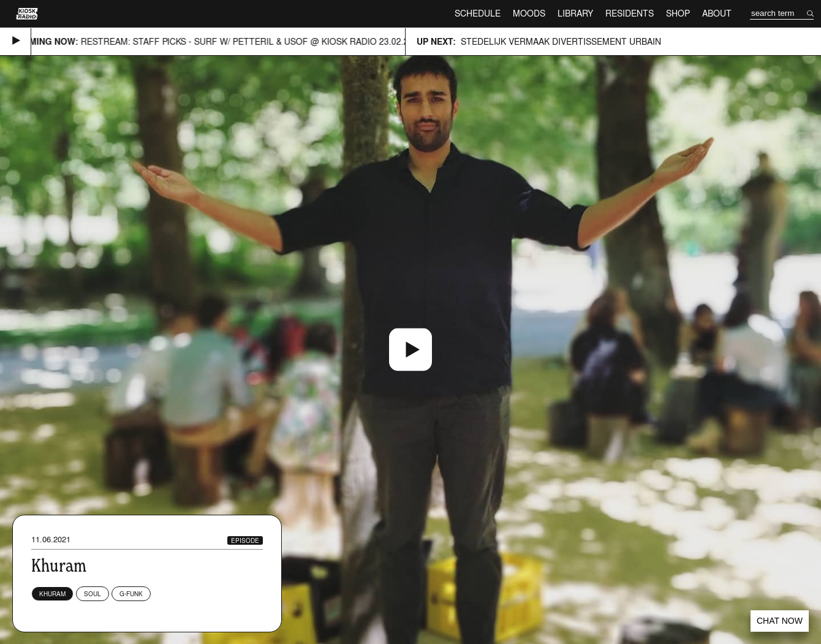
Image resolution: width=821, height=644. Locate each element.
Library (575, 13)
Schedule (478, 13)
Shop (678, 13)
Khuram (52, 594)
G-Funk (131, 594)
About (717, 13)
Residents (630, 13)
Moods (529, 13)
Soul (93, 594)
